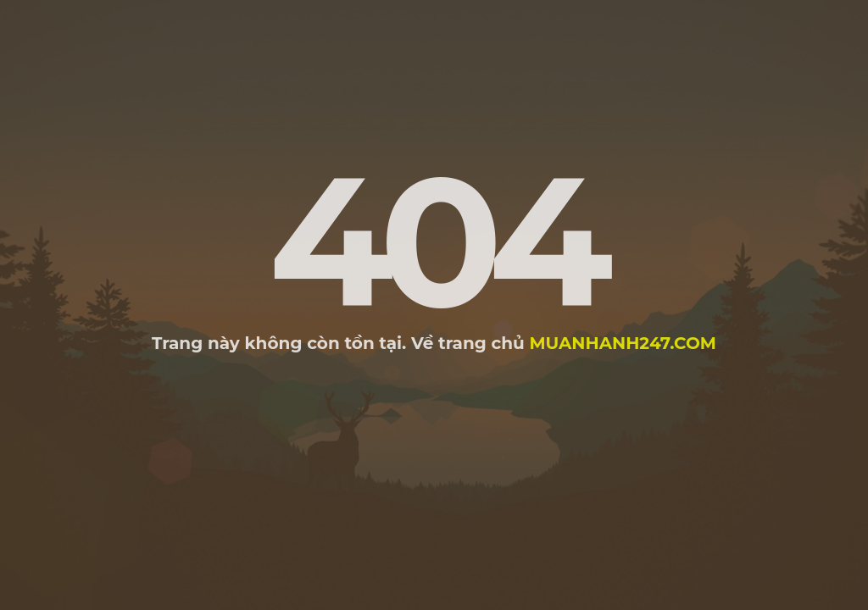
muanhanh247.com (623, 343)
